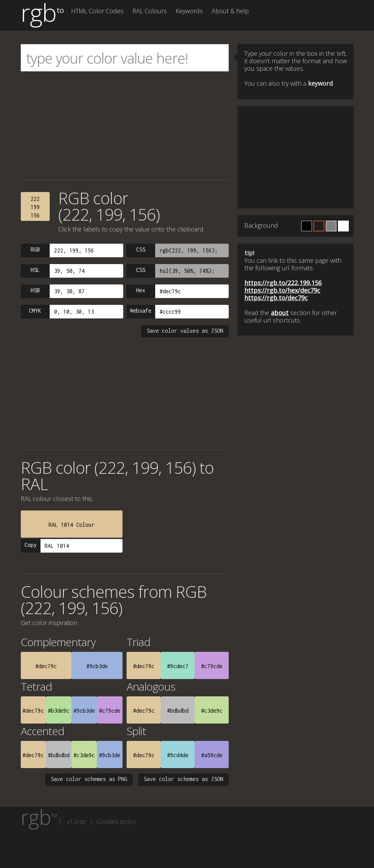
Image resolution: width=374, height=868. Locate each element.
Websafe (141, 311)
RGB (35, 249)
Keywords (189, 11)
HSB (35, 290)
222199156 (35, 207)
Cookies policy (116, 821)
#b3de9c (59, 711)
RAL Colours (150, 11)
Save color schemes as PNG (89, 779)
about (280, 313)
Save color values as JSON (185, 331)
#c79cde (212, 666)
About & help (230, 11)
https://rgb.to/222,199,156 (283, 283)
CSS (141, 249)
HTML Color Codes (97, 11)
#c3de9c (212, 711)
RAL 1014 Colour (72, 525)
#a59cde (212, 755)
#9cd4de (178, 755)
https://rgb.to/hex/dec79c (282, 290)
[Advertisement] (125, 126)
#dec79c (46, 666)
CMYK (35, 311)
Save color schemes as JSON (183, 779)
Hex (141, 290)
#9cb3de (97, 666)
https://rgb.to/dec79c (276, 298)
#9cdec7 (178, 666)
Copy (31, 545)
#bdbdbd (178, 711)
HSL (35, 270)
